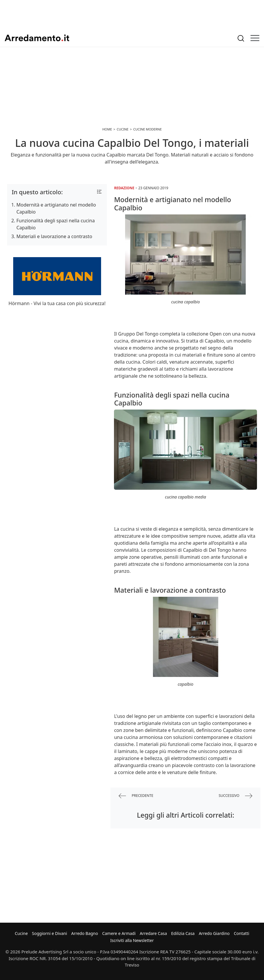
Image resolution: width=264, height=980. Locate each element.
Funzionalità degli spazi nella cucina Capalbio (56, 224)
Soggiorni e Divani (50, 933)
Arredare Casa (153, 933)
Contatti (242, 933)
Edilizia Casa (183, 933)
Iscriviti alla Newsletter (132, 940)
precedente (136, 796)
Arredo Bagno (85, 933)
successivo (235, 796)
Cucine (21, 933)
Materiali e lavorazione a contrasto (54, 236)
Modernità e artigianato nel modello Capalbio (56, 208)
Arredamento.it (37, 38)
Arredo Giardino (214, 933)
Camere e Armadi (119, 933)
